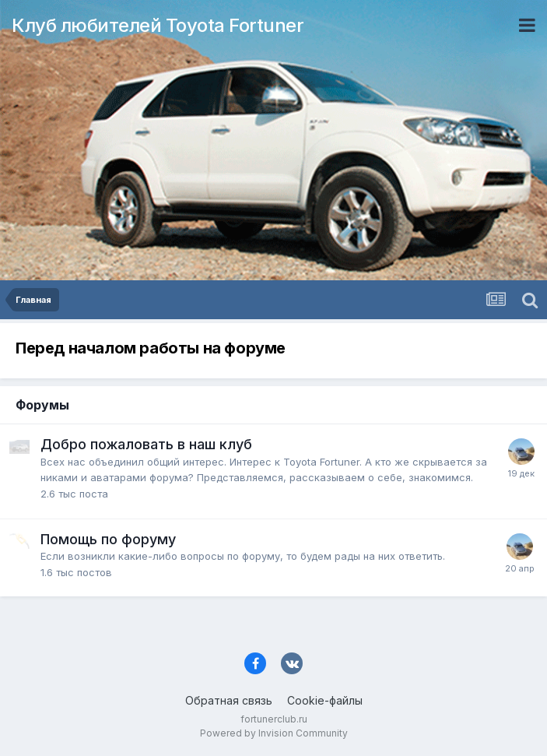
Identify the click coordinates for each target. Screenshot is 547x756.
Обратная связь (229, 700)
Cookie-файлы (325, 700)
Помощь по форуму (108, 539)
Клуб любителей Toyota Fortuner (158, 25)
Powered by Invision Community (274, 733)
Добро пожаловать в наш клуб (146, 444)
